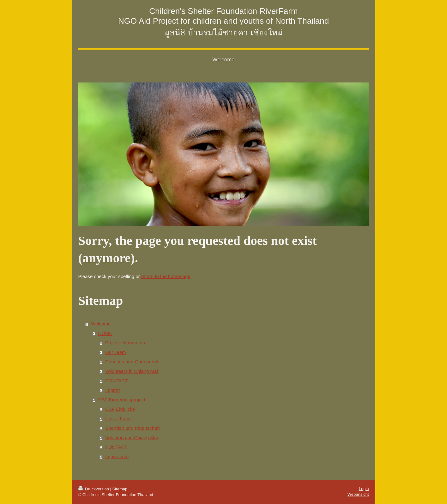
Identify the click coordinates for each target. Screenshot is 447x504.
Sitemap (120, 489)
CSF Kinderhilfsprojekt (122, 400)
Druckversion (94, 489)
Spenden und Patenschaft (133, 428)
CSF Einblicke (120, 409)
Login (364, 489)
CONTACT (116, 381)
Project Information (125, 343)
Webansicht (358, 494)
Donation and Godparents (132, 362)
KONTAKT (116, 447)
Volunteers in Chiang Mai (132, 371)
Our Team (116, 352)
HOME (105, 333)
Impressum (117, 456)
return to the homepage (166, 276)
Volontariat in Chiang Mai (132, 437)
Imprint (112, 390)
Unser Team (118, 419)
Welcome (101, 324)
